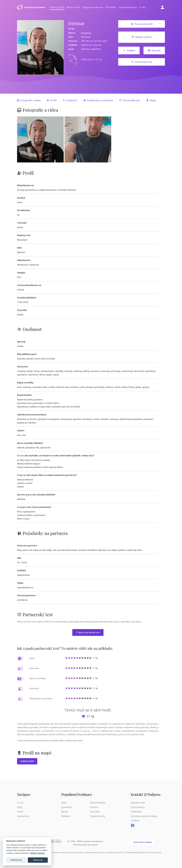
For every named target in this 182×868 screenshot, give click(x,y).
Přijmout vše (38, 860)
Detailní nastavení (38, 853)
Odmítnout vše (16, 860)
